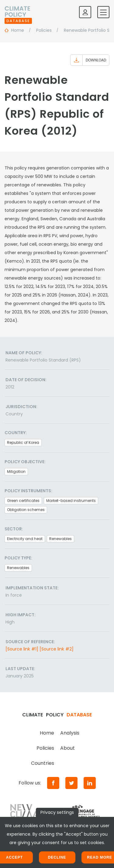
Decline (57, 857)
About (67, 748)
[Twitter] (71, 783)
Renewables (60, 539)
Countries (43, 763)
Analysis (70, 733)
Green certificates (23, 501)
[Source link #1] (22, 649)
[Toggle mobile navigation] (103, 12)
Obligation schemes (26, 510)
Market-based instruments (71, 501)
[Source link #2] (57, 649)
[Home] (18, 12)
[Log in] (85, 12)
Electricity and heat (25, 539)
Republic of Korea (23, 442)
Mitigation (16, 472)
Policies (45, 748)
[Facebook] (53, 783)
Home (47, 733)
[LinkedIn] (90, 783)
